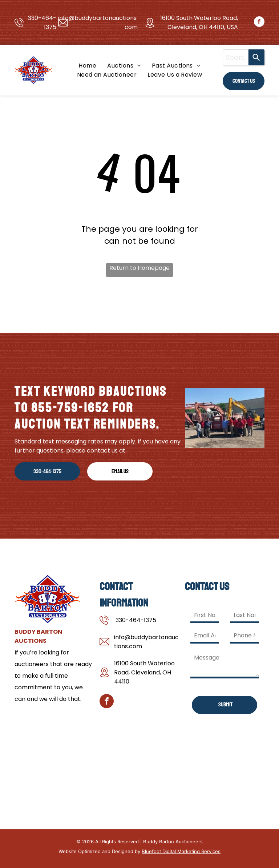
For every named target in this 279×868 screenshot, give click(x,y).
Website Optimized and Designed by (99, 851)
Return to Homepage (139, 268)
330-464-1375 (136, 620)
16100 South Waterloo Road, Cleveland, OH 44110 (144, 672)
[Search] (256, 57)
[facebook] (259, 23)
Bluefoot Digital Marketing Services (181, 851)
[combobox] (236, 57)
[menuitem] (87, 66)
